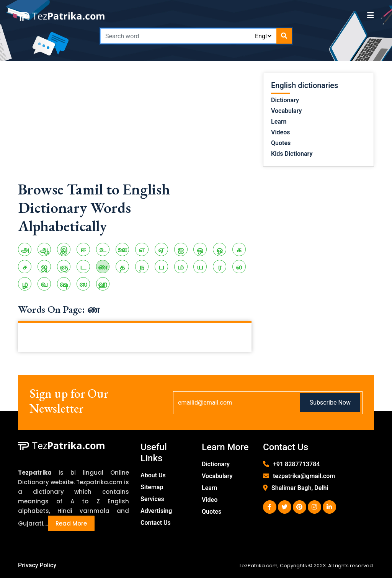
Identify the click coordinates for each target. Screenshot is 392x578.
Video (210, 500)
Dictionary (285, 100)
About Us (153, 475)
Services (152, 499)
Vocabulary (287, 111)
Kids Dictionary (292, 154)
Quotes (281, 143)
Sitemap (152, 487)
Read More (71, 523)
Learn (279, 122)
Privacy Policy (37, 565)
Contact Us (156, 523)
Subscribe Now (330, 402)
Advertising (156, 511)
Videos (280, 132)
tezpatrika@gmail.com (304, 476)
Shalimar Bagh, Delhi (300, 488)
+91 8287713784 (296, 464)
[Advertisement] (135, 126)
